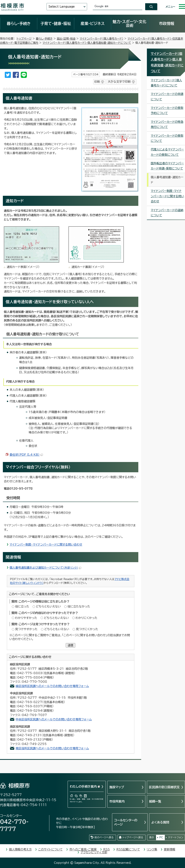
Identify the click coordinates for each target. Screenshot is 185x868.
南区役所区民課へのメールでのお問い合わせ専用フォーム (52, 748)
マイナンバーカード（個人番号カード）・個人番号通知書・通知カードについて (87, 43)
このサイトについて (50, 849)
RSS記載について (128, 849)
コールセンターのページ (126, 822)
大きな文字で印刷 (119, 82)
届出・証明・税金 (66, 39)
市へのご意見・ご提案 (83, 849)
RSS (107, 849)
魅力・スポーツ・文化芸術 (129, 23)
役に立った (22, 606)
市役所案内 (117, 801)
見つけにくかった (87, 629)
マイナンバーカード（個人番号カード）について (166, 83)
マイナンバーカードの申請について (167, 97)
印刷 (97, 82)
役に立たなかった (79, 606)
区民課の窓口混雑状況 (164, 787)
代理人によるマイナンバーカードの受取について (167, 152)
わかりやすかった (26, 618)
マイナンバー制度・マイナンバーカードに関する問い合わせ (46, 545)
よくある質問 (160, 822)
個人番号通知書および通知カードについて (45, 568)
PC (161, 837)
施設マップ (117, 787)
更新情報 (170, 849)
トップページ (24, 39)
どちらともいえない (48, 606)
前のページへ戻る (104, 837)
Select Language (62, 7)
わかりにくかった (86, 618)
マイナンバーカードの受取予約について (167, 110)
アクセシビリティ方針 (94, 852)
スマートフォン (176, 837)
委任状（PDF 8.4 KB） (26, 455)
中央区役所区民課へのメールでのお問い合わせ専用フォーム (54, 719)
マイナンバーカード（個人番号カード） (101, 39)
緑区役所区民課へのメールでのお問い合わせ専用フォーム (52, 686)
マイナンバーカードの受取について (167, 138)
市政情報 (167, 23)
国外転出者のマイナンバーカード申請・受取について (167, 166)
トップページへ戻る (133, 837)
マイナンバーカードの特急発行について (167, 124)
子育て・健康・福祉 (56, 23)
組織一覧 (155, 801)
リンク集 (152, 849)
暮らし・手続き (19, 23)
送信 (70, 645)
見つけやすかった (26, 629)
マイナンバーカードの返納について (167, 213)
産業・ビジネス (93, 23)
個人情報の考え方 (20, 849)
